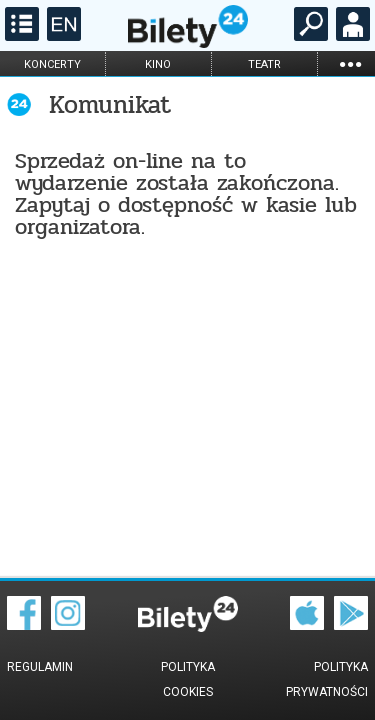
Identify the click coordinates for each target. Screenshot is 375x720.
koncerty (52, 64)
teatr (264, 64)
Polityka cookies (188, 679)
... (350, 63)
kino (158, 64)
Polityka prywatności (327, 679)
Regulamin (40, 667)
